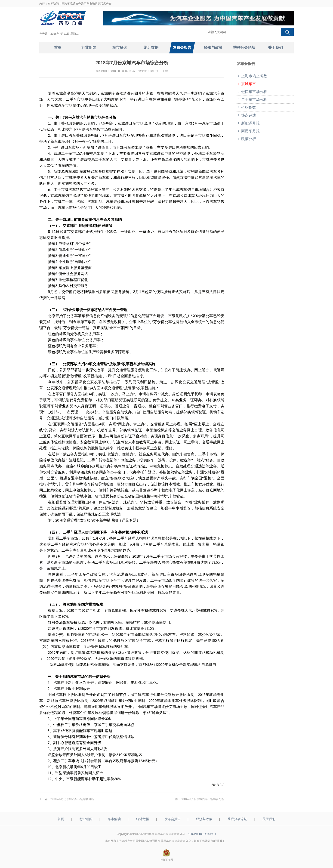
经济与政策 (204, 819)
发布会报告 (173, 819)
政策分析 (246, 139)
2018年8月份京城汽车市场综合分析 (202, 799)
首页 (61, 819)
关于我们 (269, 819)
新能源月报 (248, 123)
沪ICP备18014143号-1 (202, 834)
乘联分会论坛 (237, 819)
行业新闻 (86, 819)
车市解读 (114, 819)
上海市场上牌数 (252, 76)
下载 (165, 71)
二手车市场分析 (252, 100)
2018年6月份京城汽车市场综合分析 (72, 799)
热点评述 (246, 115)
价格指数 (246, 107)
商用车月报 (248, 131)
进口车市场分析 (252, 92)
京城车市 (246, 84)
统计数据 (143, 819)
